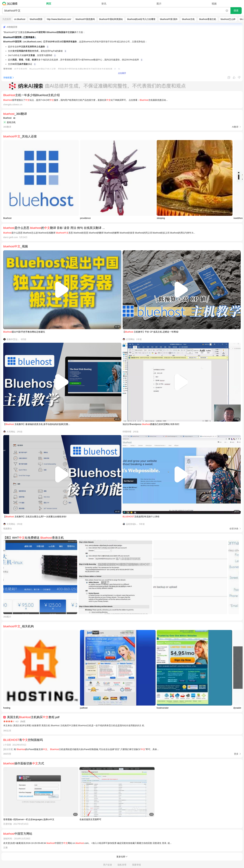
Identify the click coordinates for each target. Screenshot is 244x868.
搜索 (236, 11)
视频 (214, 4)
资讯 (104, 4)
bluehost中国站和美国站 (111, 19)
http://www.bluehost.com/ (59, 19)
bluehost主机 (188, 19)
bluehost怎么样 (228, 19)
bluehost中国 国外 (169, 19)
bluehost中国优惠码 (85, 19)
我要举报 (136, 865)
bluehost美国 (36, 19)
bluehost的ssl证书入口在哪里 (141, 19)
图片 (159, 4)
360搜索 (11, 4)
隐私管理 (122, 865)
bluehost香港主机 (208, 19)
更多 (236, 754)
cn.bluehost (20, 19)
